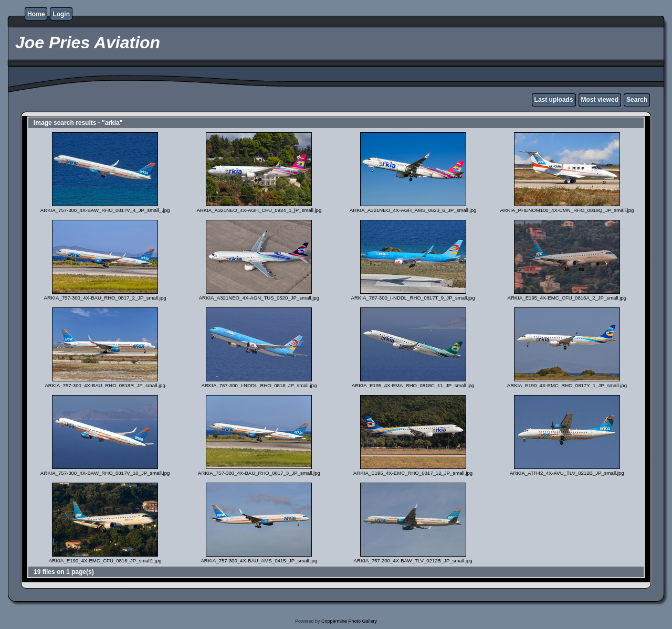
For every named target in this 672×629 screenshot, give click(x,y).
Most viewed (600, 100)
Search (637, 100)
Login (61, 14)
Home (36, 14)
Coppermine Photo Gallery (349, 621)
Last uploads (554, 100)
